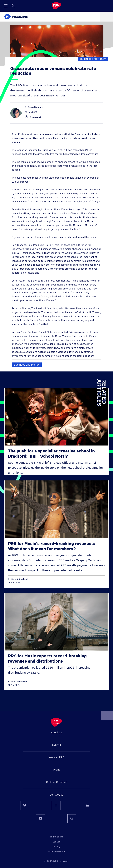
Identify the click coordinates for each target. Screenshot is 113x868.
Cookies (57, 842)
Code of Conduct (56, 782)
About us (56, 733)
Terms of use (56, 837)
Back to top (107, 717)
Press (57, 770)
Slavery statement (56, 852)
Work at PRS (56, 758)
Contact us (57, 795)
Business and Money (93, 59)
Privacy (56, 847)
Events (56, 745)
